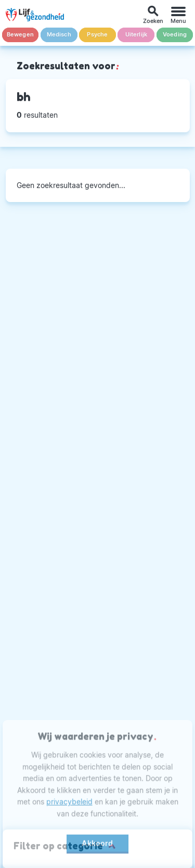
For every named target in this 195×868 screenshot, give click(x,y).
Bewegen (20, 35)
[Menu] (178, 15)
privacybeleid (69, 804)
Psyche (97, 35)
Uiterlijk (136, 35)
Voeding (175, 35)
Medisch (59, 35)
